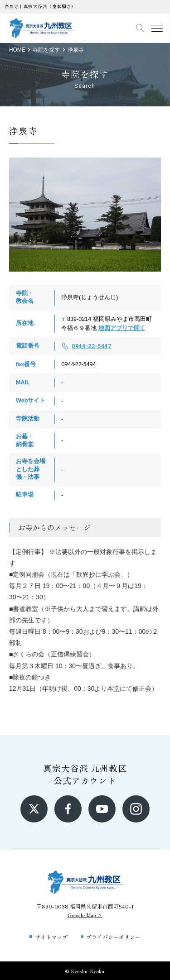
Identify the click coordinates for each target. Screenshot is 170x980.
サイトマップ (51, 937)
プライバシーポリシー (113, 937)
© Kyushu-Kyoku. (85, 971)
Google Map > (85, 915)
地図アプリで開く (122, 328)
